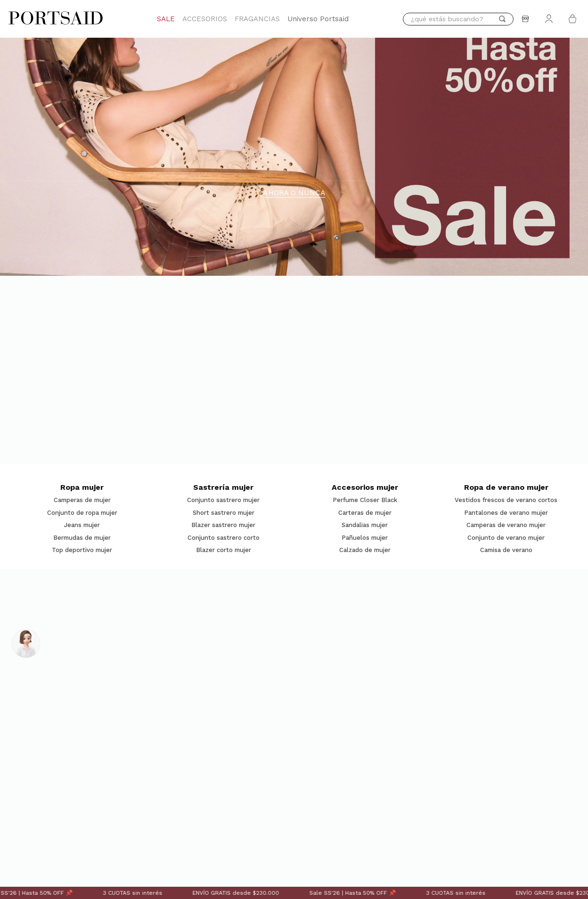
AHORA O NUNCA (294, 193)
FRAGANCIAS (257, 19)
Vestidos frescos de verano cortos (506, 500)
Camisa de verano (506, 550)
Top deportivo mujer (82, 550)
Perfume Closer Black (365, 500)
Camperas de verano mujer (506, 525)
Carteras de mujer (365, 513)
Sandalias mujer (365, 525)
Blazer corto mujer (224, 550)
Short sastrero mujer (224, 513)
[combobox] (458, 19)
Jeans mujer (82, 525)
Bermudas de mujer (82, 538)
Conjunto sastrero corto (224, 538)
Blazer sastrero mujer (223, 525)
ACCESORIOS (205, 19)
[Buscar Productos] (502, 19)
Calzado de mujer (365, 550)
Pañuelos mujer (365, 538)
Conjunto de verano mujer (506, 538)
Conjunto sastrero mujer (223, 500)
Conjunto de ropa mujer (82, 513)
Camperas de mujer (82, 500)
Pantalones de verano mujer (506, 513)
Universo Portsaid (318, 19)
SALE (166, 19)
